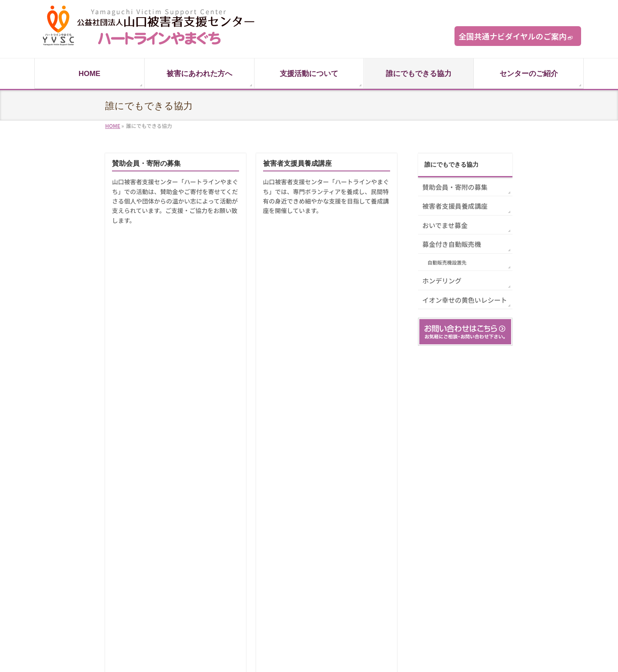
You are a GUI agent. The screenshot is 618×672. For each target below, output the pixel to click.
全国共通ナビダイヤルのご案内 (513, 36)
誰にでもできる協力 (451, 164)
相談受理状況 (382, 567)
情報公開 (377, 605)
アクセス (377, 617)
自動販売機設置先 (447, 262)
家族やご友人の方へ (244, 555)
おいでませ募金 (136, 249)
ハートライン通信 (460, 530)
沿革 (372, 580)
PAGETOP (493, 429)
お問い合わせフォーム (466, 543)
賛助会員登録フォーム (466, 555)
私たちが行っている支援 (249, 580)
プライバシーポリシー (466, 580)
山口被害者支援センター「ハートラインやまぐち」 (298, 655)
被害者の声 (234, 567)
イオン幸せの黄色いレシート (308, 334)
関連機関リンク (239, 592)
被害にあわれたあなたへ (249, 543)
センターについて (388, 543)
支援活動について (242, 530)
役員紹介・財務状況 (390, 592)
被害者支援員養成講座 (297, 163)
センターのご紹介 (388, 530)
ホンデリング (133, 334)
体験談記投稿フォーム (466, 567)
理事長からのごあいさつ (395, 555)
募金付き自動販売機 (294, 249)
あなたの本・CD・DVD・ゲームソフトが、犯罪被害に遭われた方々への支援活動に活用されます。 (175, 362)
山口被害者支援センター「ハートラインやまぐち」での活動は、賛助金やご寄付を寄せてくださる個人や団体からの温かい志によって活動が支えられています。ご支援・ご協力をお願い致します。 (175, 201)
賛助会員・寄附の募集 (146, 163)
